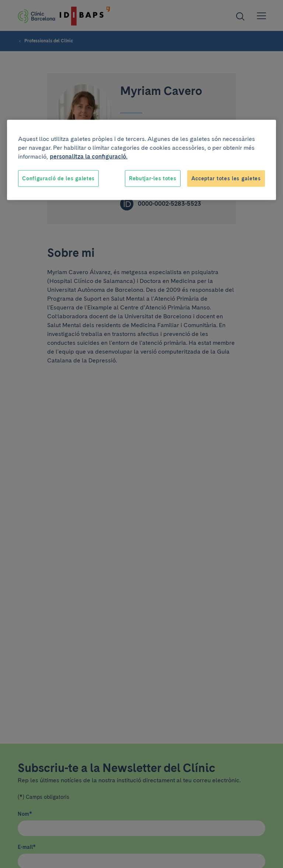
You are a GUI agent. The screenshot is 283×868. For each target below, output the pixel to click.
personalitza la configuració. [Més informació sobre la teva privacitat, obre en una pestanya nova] (89, 156)
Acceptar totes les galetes (226, 178)
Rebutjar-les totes (153, 178)
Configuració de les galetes (58, 178)
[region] (141, 160)
